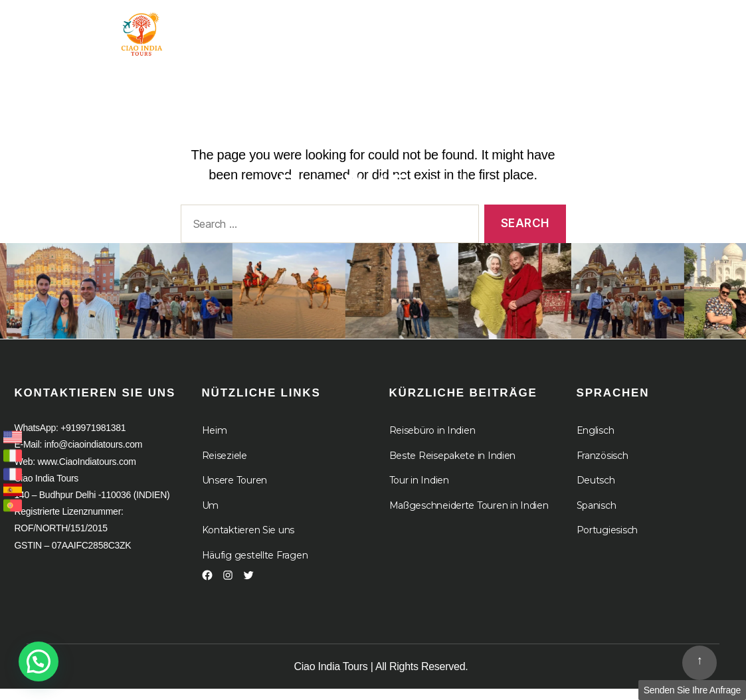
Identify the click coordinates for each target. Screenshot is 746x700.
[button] (39, 661)
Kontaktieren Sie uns (248, 539)
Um (479, 28)
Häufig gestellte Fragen (255, 564)
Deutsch (596, 489)
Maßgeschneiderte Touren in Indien (469, 514)
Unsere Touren (235, 489)
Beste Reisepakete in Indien (453, 464)
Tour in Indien (319, 28)
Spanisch (597, 514)
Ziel (413, 28)
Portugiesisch (607, 539)
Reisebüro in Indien (432, 440)
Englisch (596, 440)
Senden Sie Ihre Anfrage (692, 690)
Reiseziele (225, 464)
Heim (235, 28)
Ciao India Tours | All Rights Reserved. (381, 676)
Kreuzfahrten (569, 28)
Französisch (603, 464)
